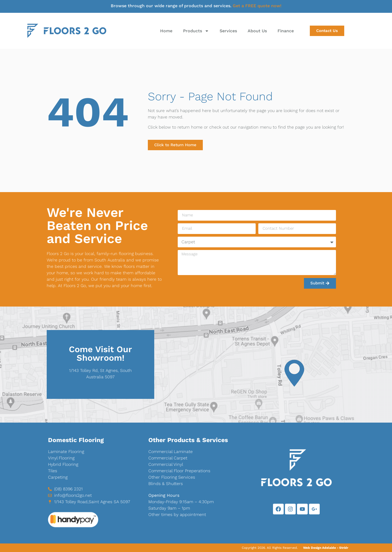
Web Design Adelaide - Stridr (326, 548)
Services (228, 31)
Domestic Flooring (76, 440)
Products (196, 31)
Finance (286, 31)
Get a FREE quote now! (257, 6)
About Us (257, 31)
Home (166, 31)
